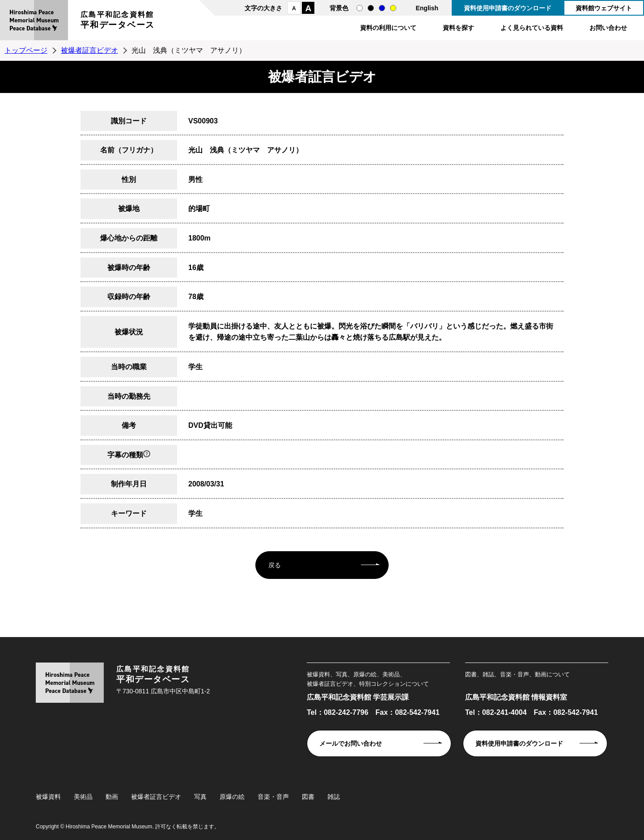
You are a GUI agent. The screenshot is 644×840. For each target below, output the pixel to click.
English (427, 8)
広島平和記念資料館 (118, 21)
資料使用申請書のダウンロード (508, 8)
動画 (112, 797)
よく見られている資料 (532, 28)
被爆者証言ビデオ (89, 50)
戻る (275, 565)
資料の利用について (388, 28)
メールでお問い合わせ (351, 743)
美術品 (83, 797)
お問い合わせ (608, 28)
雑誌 (334, 797)
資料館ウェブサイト (604, 8)
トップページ (26, 50)
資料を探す (458, 28)
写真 (200, 797)
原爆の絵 (232, 797)
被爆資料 (48, 797)
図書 (308, 797)
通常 (360, 8)
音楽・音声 (273, 797)
